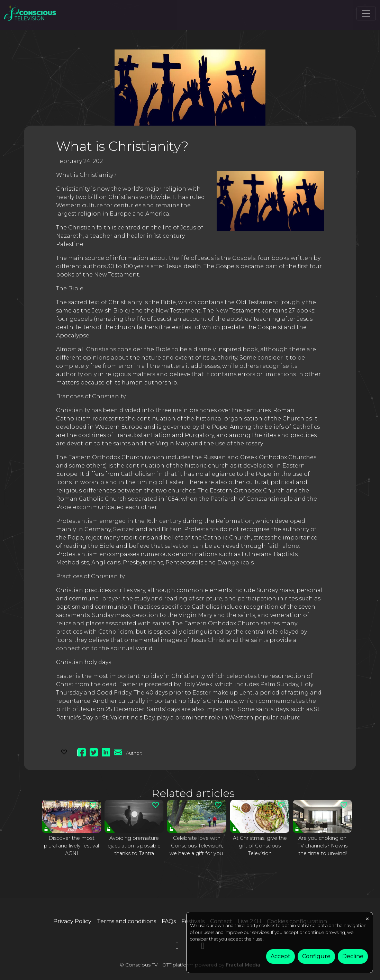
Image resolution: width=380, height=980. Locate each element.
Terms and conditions (126, 921)
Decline (353, 956)
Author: (134, 753)
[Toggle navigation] (366, 13)
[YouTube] (177, 947)
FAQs (169, 921)
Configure (316, 956)
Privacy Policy (72, 921)
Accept (281, 956)
